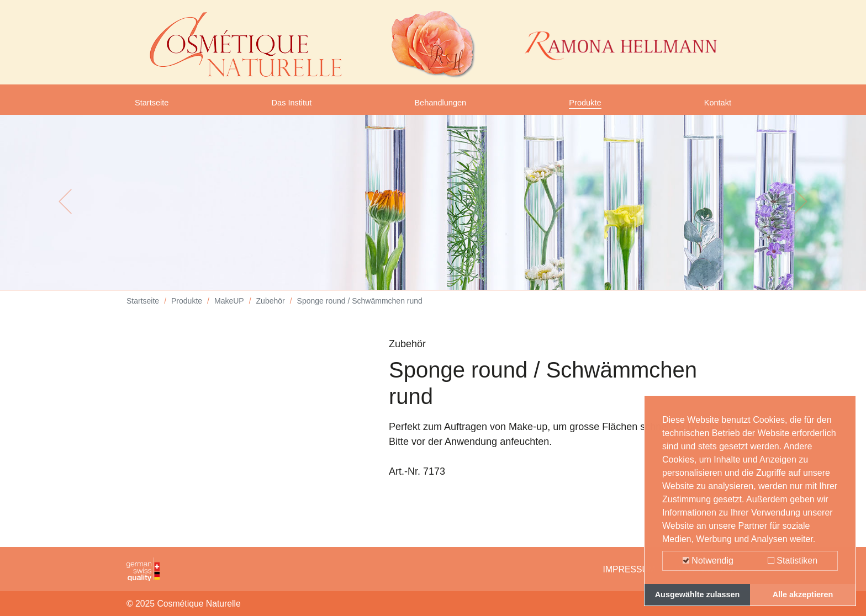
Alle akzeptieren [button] (803, 594)
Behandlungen (442, 107)
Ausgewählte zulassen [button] (698, 594)
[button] (65, 210)
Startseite (156, 107)
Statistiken (793, 561)
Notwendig (708, 561)
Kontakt (714, 107)
